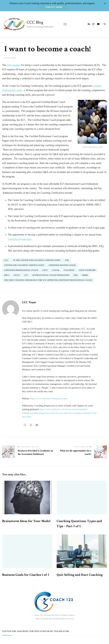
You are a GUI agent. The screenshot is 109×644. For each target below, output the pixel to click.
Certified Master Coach (62, 265)
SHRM (85, 275)
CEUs (45, 270)
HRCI (7, 275)
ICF (26, 275)
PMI (76, 275)
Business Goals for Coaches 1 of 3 (26, 575)
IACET (17, 275)
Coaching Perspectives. (20, 239)
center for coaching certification (24, 265)
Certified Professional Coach (21, 270)
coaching (69, 270)
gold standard (14, 65)
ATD (67, 260)
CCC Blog (35, 22)
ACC (6, 260)
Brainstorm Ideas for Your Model (26, 521)
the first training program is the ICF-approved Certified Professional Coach (48, 280)
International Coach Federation (51, 275)
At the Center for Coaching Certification (37, 260)
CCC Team (11, 58)
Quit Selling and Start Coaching (80, 575)
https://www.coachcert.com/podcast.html (49, 399)
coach (56, 270)
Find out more (54, 7)
